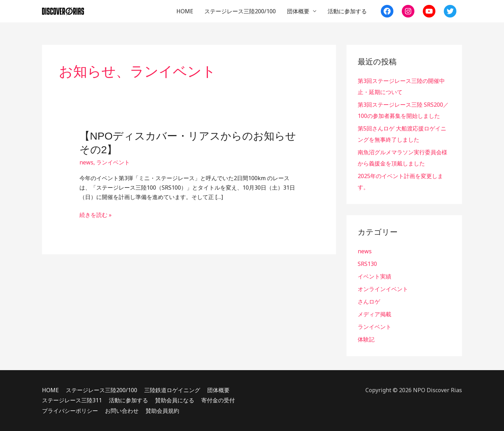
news (86, 162)
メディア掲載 (374, 314)
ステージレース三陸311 (72, 400)
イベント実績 (374, 276)
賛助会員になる (175, 400)
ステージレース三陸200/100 (240, 11)
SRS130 (367, 264)
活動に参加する (347, 11)
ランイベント (113, 162)
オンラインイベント (383, 289)
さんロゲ (369, 302)
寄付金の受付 (218, 400)
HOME (185, 11)
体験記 (366, 339)
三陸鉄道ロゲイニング (172, 390)
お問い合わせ (122, 411)
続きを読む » (96, 215)
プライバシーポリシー (70, 411)
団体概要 (298, 11)
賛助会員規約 (162, 411)
